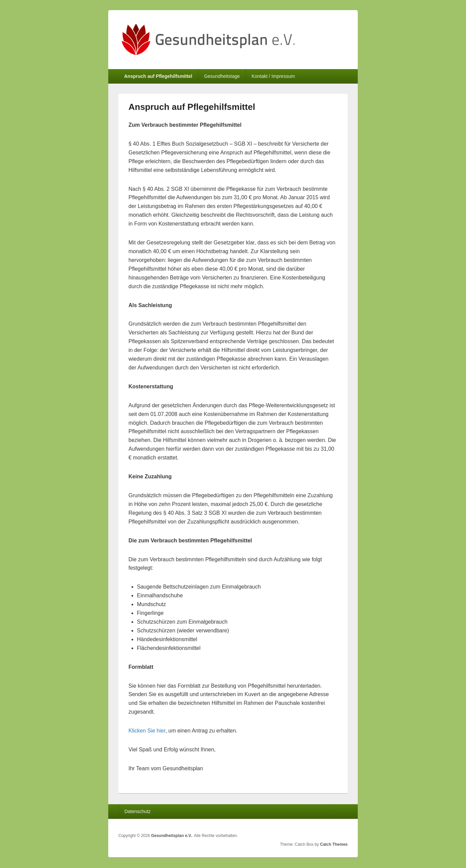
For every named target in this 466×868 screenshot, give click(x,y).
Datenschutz (138, 811)
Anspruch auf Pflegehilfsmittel (158, 76)
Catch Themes (334, 844)
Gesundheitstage (222, 76)
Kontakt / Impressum (273, 76)
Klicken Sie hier (147, 731)
